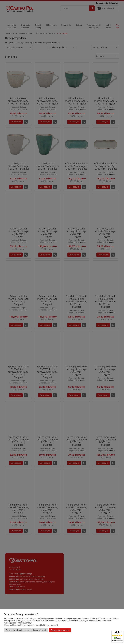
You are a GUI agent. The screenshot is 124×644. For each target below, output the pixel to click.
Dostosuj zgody (40, 630)
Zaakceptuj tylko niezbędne (17, 630)
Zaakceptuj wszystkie (60, 630)
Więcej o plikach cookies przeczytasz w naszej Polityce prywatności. (31, 625)
